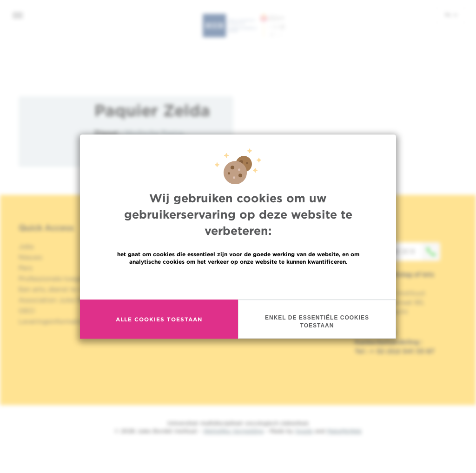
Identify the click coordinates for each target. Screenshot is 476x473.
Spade (304, 431)
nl (451, 14)
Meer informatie (238, 282)
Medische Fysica (154, 133)
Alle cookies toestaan (159, 319)
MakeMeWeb (344, 431)
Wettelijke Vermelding (233, 431)
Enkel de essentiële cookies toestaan (317, 322)
